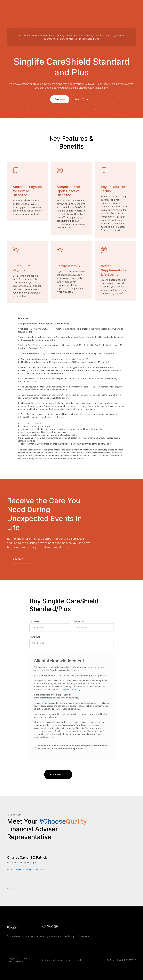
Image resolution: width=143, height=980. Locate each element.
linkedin (79, 960)
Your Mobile (79, 621)
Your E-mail (35, 637)
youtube (68, 960)
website (11, 888)
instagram (57, 960)
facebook (46, 960)
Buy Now (60, 99)
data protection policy (70, 690)
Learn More (93, 39)
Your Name (35, 621)
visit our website (48, 703)
